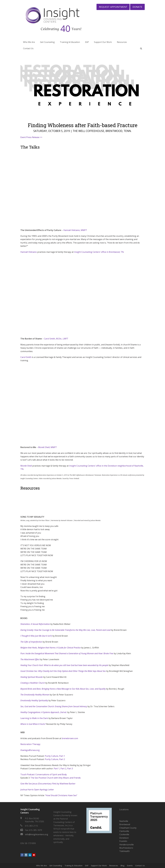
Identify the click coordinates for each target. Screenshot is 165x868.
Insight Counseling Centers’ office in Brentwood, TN (99, 252)
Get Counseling (56, 865)
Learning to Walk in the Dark (34, 718)
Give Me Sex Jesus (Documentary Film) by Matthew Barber (48, 784)
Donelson (124, 838)
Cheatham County (128, 828)
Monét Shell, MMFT (47, 447)
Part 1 (57, 769)
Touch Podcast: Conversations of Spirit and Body (44, 774)
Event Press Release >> (31, 137)
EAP (87, 865)
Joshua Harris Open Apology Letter (37, 790)
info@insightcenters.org (37, 834)
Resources (114, 865)
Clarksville (124, 831)
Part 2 (63, 769)
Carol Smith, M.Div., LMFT (56, 339)
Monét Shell (26, 466)
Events (130, 865)
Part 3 (70, 769)
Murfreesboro (126, 848)
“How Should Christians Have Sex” (61, 795)
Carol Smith (26, 357)
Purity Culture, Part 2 (55, 759)
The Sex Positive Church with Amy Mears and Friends (56, 778)
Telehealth (124, 851)
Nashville (124, 821)
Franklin (123, 841)
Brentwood (125, 824)
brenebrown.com (70, 738)
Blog (122, 865)
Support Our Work (99, 865)
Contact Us (140, 865)
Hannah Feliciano (29, 252)
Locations (124, 809)
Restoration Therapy (30, 744)
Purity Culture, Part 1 (55, 756)
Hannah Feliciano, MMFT (75, 230)
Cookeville (124, 834)
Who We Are (41, 865)
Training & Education (73, 865)
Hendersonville (127, 845)
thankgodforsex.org (30, 750)
